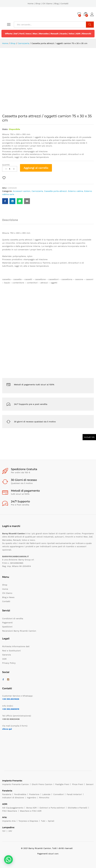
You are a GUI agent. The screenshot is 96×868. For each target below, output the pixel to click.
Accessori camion (22, 191)
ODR (4, 659)
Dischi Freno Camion (42, 784)
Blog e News (8, 597)
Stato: (5, 129)
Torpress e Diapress (28, 821)
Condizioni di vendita (13, 618)
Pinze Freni (78, 784)
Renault (55, 34)
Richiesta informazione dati (16, 646)
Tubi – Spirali (48, 821)
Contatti (64, 3)
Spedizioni (7, 627)
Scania (64, 34)
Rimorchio (44, 798)
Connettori (59, 794)
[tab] (12, 221)
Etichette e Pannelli (78, 808)
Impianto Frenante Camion (16, 784)
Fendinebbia (20, 794)
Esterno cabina (76, 191)
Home (30, 3)
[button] (8, 860)
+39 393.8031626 (11, 699)
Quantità (6, 165)
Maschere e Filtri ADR (31, 811)
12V (4, 831)
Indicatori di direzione (13, 798)
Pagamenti (7, 623)
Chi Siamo (47, 3)
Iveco (28, 34)
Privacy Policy (9, 663)
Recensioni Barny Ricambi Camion (19, 631)
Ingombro (32, 798)
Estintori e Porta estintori (52, 808)
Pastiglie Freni (62, 784)
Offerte (9, 34)
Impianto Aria (9, 821)
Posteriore (34, 794)
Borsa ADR (31, 808)
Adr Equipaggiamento (13, 808)
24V (10, 831)
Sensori (90, 784)
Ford (22, 34)
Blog (56, 3)
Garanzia (6, 655)
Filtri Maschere (10, 811)
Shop (38, 3)
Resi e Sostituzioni (11, 651)
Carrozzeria (37, 191)
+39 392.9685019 (11, 709)
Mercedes (44, 34)
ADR (78, 34)
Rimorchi (87, 34)
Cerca (90, 25)
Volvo (71, 34)
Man (35, 34)
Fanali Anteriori (74, 794)
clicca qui (7, 729)
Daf (16, 34)
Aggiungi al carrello (36, 168)
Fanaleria (7, 794)
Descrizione (10, 220)
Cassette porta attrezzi (55, 191)
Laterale (46, 794)
